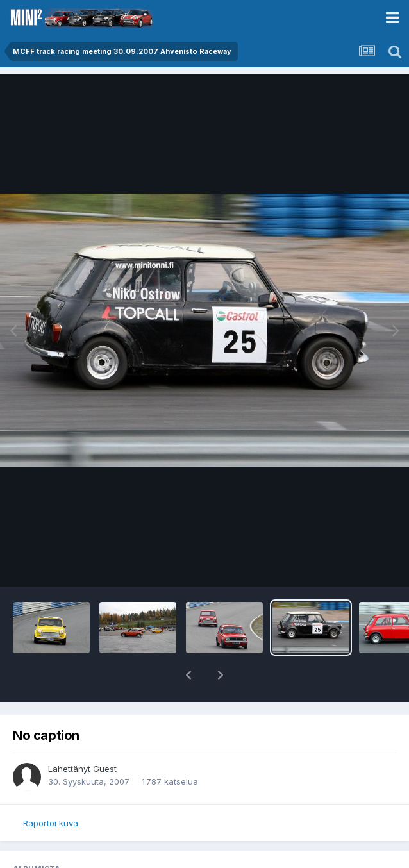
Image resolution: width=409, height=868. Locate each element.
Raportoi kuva (51, 823)
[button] (188, 675)
